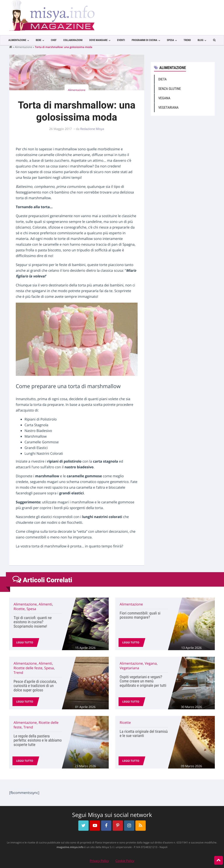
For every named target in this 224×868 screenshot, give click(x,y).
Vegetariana (169, 107)
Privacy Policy (99, 861)
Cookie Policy (125, 861)
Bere (39, 40)
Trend (187, 40)
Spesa (171, 40)
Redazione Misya (92, 129)
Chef (54, 40)
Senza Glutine (170, 89)
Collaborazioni (73, 40)
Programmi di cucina (144, 40)
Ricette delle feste (28, 668)
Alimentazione (17, 40)
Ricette (19, 609)
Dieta (163, 79)
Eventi (121, 40)
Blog (200, 40)
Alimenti (45, 604)
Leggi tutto (25, 642)
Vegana (164, 98)
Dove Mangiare (98, 40)
